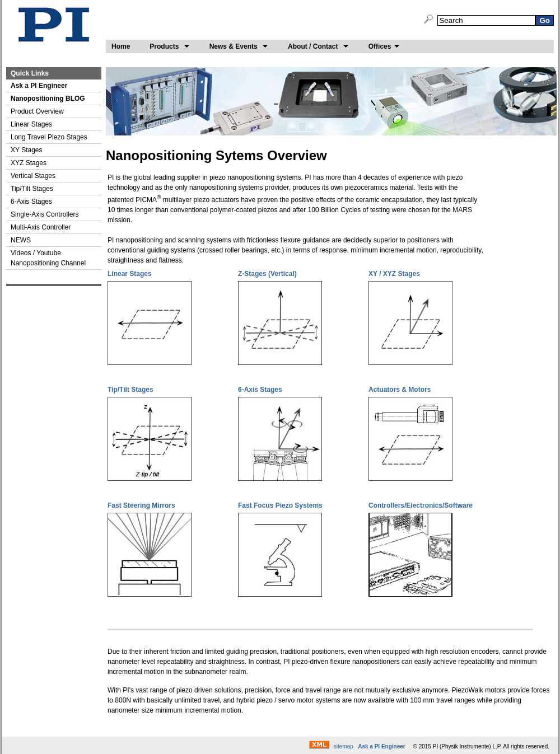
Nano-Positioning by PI (54, 26)
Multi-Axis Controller (41, 227)
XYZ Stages (29, 163)
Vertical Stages (33, 176)
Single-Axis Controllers (45, 214)
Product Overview (37, 111)
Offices (384, 46)
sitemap (344, 746)
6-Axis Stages (31, 202)
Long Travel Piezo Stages (49, 137)
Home (121, 46)
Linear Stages (31, 124)
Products (169, 46)
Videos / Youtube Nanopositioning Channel (48, 258)
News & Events (239, 46)
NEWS (21, 240)
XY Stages (26, 150)
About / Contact (318, 46)
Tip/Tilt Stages (32, 189)
